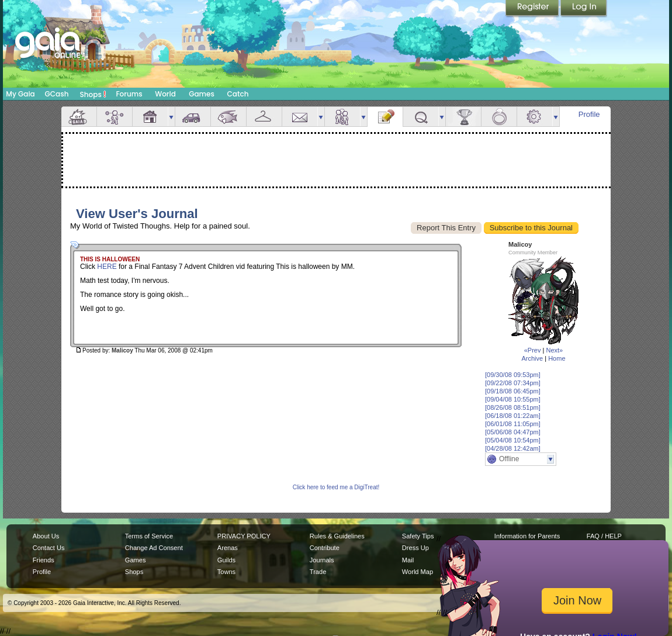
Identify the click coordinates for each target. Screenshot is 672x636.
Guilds (226, 560)
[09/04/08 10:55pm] (513, 399)
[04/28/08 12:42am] (513, 448)
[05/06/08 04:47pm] (513, 432)
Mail (300, 117)
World (165, 94)
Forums (129, 94)
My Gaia (20, 94)
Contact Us (49, 548)
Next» (554, 350)
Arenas (228, 548)
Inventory (264, 117)
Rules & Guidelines (337, 536)
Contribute (325, 548)
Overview (79, 117)
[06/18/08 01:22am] (513, 416)
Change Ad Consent (154, 548)
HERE (107, 267)
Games (202, 94)
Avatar (115, 117)
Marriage (499, 117)
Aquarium (228, 117)
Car (193, 117)
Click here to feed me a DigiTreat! (336, 487)
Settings (535, 117)
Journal (385, 117)
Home (557, 358)
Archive (532, 358)
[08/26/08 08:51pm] (513, 407)
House (150, 117)
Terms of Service (149, 536)
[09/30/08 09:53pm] (513, 375)
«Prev (533, 350)
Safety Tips (418, 536)
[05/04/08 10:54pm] (513, 440)
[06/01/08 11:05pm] (513, 424)
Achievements (463, 117)
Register (533, 9)
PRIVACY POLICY (244, 536)
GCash (57, 94)
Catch (238, 94)
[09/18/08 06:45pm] (513, 391)
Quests (421, 117)
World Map (418, 572)
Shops (93, 94)
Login (584, 9)
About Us (46, 536)
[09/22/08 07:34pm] (513, 383)
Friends (342, 117)
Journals (322, 560)
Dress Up (415, 548)
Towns (226, 572)
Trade (318, 572)
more (171, 117)
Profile (589, 114)
